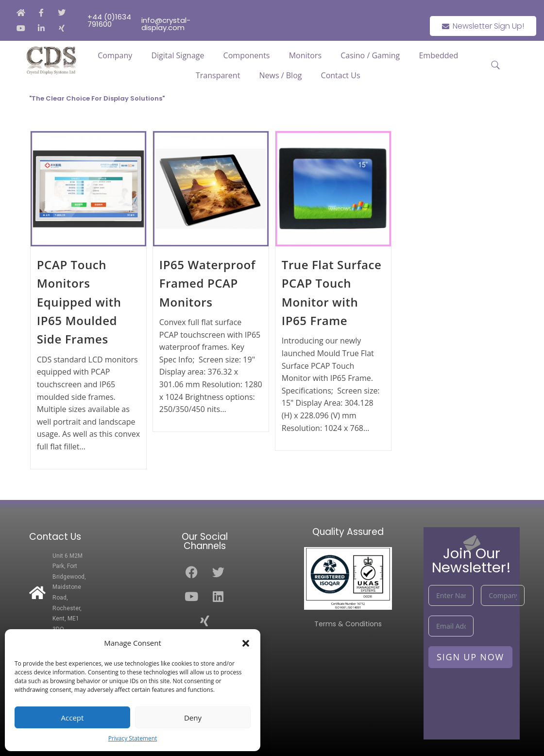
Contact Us (341, 75)
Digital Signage (178, 55)
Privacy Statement (133, 738)
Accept (73, 718)
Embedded (438, 55)
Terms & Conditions (348, 624)
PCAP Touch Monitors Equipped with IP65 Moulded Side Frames (79, 302)
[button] (246, 643)
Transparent (218, 75)
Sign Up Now (470, 657)
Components (247, 55)
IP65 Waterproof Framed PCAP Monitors (207, 283)
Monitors (305, 55)
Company (115, 55)
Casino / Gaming (370, 55)
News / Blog (281, 75)
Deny (193, 718)
